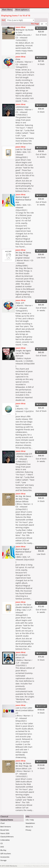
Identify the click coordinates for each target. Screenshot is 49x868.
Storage (3, 860)
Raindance (37, 866)
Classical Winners (7, 837)
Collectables (5, 840)
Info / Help (30, 820)
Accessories (5, 857)
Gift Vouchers (6, 854)
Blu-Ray (3, 850)
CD (2, 843)
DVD (2, 847)
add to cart (41, 28)
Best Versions (6, 827)
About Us (29, 827)
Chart (3, 823)
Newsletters (30, 823)
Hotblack (29, 866)
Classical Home (7, 820)
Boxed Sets (5, 830)
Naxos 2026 (5, 833)
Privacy (28, 830)
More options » (22, 10)
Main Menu (7, 10)
